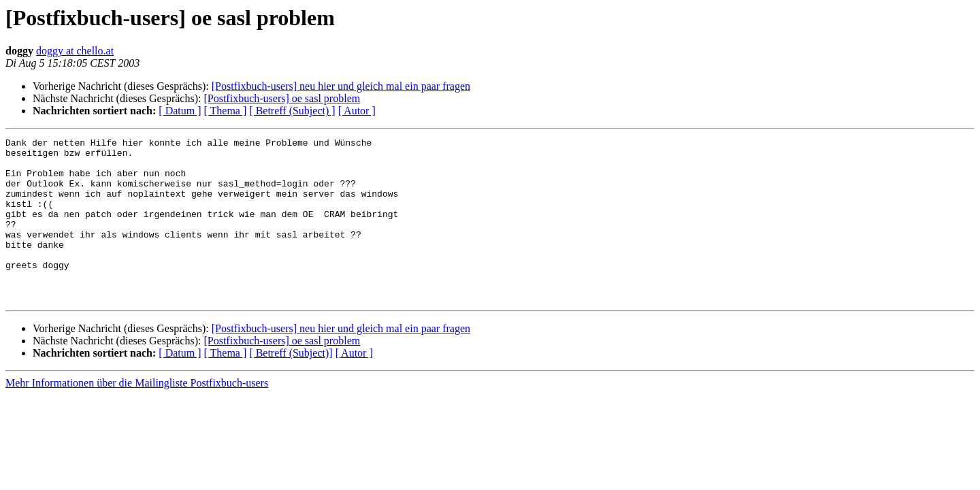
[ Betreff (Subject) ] (292, 111)
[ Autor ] (357, 111)
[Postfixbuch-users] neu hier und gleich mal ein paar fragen (341, 86)
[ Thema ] (226, 111)
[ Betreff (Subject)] (291, 386)
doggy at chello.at (75, 51)
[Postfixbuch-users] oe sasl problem (282, 98)
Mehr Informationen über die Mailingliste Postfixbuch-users (137, 415)
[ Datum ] (180, 111)
